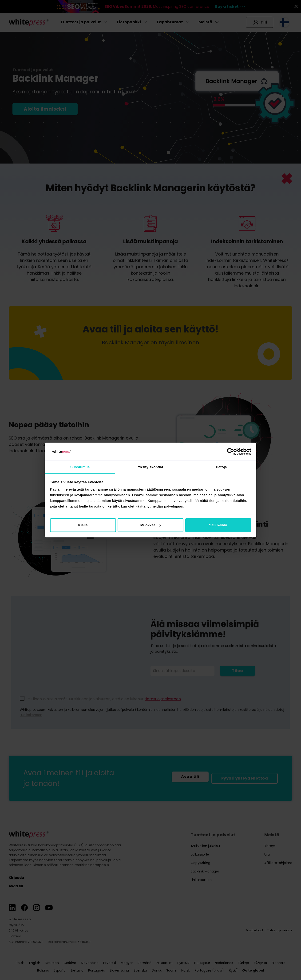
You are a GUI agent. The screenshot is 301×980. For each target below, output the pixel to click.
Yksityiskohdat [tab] (150, 467)
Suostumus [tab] (80, 467)
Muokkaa (151, 525)
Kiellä (83, 525)
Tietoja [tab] (221, 467)
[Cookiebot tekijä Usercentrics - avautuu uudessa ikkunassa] (231, 451)
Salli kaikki (218, 525)
